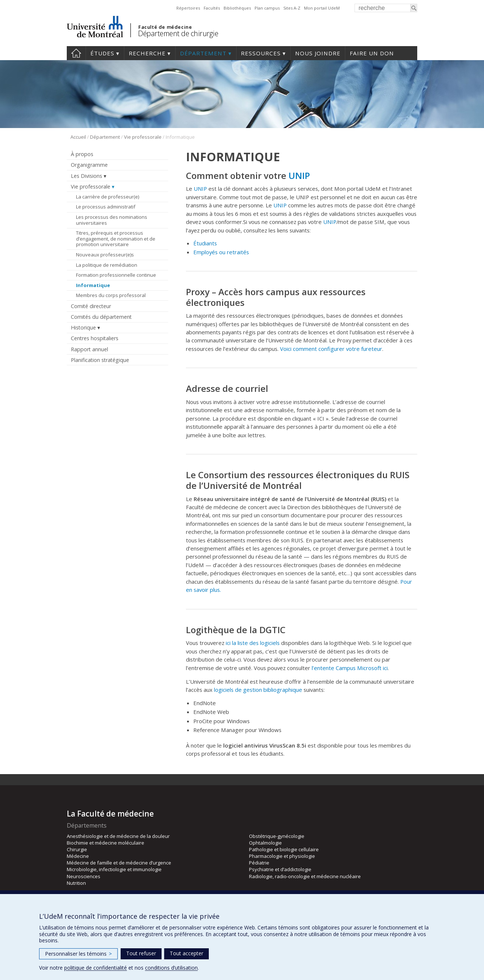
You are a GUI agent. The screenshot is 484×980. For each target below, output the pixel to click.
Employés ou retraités (221, 252)
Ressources (261, 53)
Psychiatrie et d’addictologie (280, 869)
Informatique (93, 285)
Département (203, 53)
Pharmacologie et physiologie (282, 856)
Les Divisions (87, 176)
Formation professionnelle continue (116, 275)
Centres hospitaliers (95, 338)
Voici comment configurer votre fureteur (331, 349)
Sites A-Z (292, 8)
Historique (83, 327)
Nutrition (76, 883)
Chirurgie (77, 849)
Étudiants (205, 243)
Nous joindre (318, 53)
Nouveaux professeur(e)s (105, 255)
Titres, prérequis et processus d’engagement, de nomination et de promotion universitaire (116, 239)
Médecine (78, 856)
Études (102, 53)
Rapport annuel (89, 349)
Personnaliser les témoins (78, 954)
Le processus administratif (106, 207)
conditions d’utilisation (171, 968)
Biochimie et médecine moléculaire (106, 843)
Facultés (212, 8)
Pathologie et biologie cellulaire (284, 849)
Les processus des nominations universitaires (112, 220)
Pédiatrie (259, 863)
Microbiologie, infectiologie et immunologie (114, 869)
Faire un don (372, 53)
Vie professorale (143, 137)
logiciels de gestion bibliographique (258, 690)
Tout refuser (141, 953)
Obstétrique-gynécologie (277, 836)
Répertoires (188, 8)
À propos (82, 154)
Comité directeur (91, 306)
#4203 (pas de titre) (76, 53)
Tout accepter (186, 953)
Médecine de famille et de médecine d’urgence (119, 863)
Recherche (147, 53)
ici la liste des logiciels (253, 643)
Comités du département (101, 317)
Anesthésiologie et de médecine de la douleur (118, 836)
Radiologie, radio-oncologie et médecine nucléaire (305, 876)
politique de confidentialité (96, 968)
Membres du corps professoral (111, 295)
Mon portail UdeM (322, 8)
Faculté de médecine (165, 27)
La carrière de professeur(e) (108, 197)
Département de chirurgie (178, 33)
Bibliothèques (237, 8)
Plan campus (267, 8)
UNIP (299, 175)
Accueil (78, 137)
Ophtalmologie (265, 843)
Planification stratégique (100, 360)
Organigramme (89, 165)
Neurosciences (84, 876)
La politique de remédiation (107, 265)
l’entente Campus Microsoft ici (350, 668)
